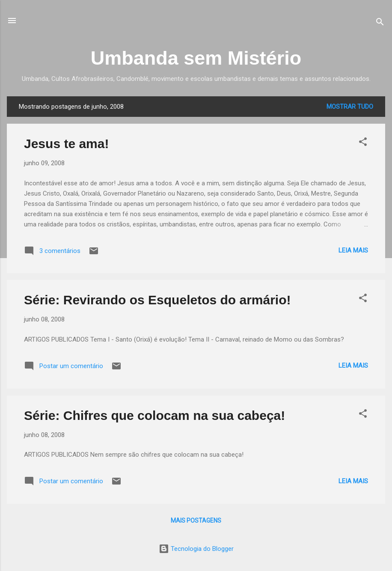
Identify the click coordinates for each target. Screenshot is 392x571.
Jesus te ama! (66, 144)
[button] (363, 143)
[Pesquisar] (380, 23)
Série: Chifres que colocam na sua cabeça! (154, 415)
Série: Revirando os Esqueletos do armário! (157, 300)
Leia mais (353, 250)
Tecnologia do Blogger (196, 549)
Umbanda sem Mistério (196, 58)
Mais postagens (196, 520)
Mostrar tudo (350, 107)
